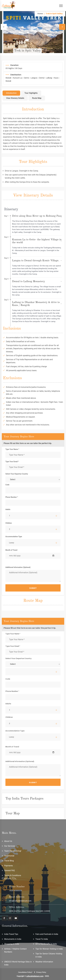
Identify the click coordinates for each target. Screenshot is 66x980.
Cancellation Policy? (25, 972)
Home (40, 14)
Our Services (10, 846)
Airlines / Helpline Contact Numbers (15, 950)
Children (9, 523)
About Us (8, 841)
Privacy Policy (41, 972)
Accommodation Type (14, 537)
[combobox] (33, 480)
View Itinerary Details (15, 98)
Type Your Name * (12, 449)
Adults (8, 509)
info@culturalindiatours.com (20, 901)
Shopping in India (12, 944)
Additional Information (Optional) (18, 567)
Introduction (11, 93)
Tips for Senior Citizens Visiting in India (49, 955)
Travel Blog (9, 861)
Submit (33, 588)
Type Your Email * (12, 462)
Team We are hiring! (13, 851)
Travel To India (42, 939)
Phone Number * (12, 497)
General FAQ (9, 870)
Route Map (37, 98)
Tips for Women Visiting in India (49, 949)
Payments (9, 866)
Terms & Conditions (13, 875)
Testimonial (9, 856)
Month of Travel (11, 550)
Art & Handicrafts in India (46, 944)
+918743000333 (16, 891)
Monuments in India (13, 939)
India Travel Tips (11, 934)
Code (7, 485)
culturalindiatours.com (35, 976)
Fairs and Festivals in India (47, 934)
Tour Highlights (31, 93)
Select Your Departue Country (17, 474)
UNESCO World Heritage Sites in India (18, 963)
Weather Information (44, 962)
